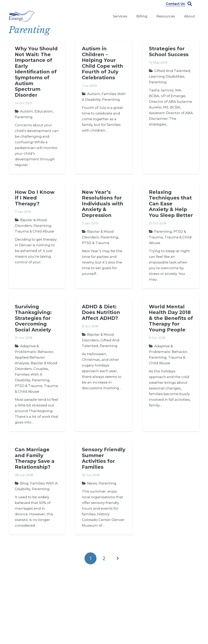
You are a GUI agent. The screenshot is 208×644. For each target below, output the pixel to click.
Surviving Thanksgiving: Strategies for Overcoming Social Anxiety (33, 318)
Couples (41, 369)
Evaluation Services (123, 598)
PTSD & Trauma (96, 243)
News (92, 483)
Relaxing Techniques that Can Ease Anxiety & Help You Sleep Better (171, 204)
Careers (64, 591)
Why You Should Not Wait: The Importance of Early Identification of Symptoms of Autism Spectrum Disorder (36, 72)
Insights (65, 604)
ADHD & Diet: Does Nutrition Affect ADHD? (101, 312)
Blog (24, 483)
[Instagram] (187, 588)
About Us (66, 585)
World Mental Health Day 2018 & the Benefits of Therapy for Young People (171, 318)
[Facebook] (163, 587)
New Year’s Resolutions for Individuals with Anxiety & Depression (103, 204)
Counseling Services (123, 591)
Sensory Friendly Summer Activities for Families (104, 458)
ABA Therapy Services (125, 585)
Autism (27, 111)
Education (44, 111)
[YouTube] (175, 587)
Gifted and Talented (172, 71)
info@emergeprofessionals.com (34, 627)
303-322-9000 (33, 613)
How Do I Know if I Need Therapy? (35, 198)
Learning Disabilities (167, 76)
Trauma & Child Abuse (34, 231)
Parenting (24, 117)
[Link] (22, 16)
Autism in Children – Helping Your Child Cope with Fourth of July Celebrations (102, 63)
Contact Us (67, 598)
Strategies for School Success (169, 51)
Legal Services (120, 604)
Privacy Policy (69, 610)
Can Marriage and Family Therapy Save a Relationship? (35, 458)
